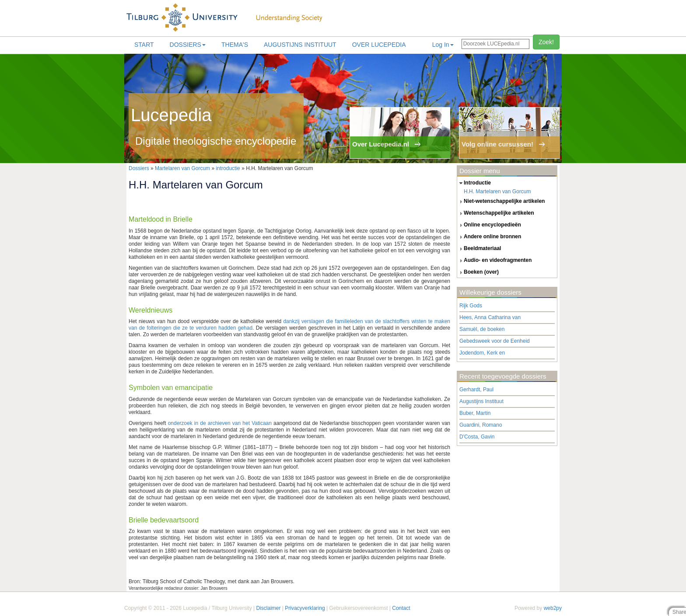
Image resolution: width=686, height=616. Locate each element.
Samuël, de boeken (482, 329)
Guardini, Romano (481, 425)
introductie (228, 168)
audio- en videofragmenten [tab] (494, 261)
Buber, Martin (475, 413)
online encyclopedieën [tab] (489, 225)
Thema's (235, 45)
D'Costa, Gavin (477, 437)
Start (144, 45)
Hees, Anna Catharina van (490, 317)
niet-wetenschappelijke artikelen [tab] (501, 202)
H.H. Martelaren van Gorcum (497, 191)
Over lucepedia (379, 45)
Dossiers (188, 45)
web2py (553, 608)
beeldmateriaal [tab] (479, 249)
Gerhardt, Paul (476, 390)
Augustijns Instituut (300, 45)
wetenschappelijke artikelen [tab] (496, 213)
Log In (443, 45)
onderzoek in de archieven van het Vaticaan (220, 423)
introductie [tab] (474, 183)
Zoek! (546, 42)
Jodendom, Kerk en (482, 353)
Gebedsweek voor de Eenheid (495, 341)
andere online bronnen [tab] (489, 237)
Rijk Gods (471, 306)
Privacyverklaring (305, 608)
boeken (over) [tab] (478, 272)
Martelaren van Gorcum (182, 168)
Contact (401, 608)
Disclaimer (268, 608)
